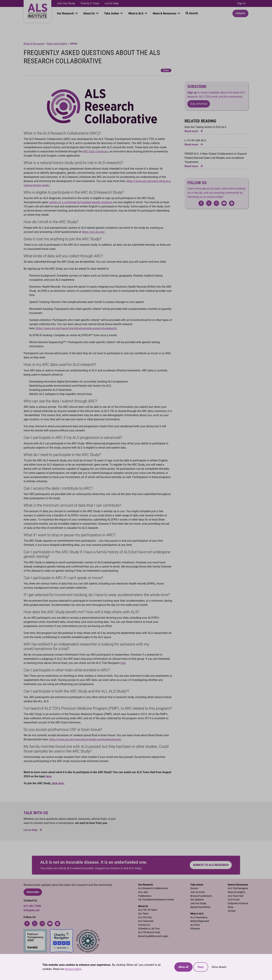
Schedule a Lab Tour (149, 929)
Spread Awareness (200, 907)
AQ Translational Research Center (156, 900)
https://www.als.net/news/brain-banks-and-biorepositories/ (85, 739)
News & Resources (165, 13)
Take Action (112, 13)
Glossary (195, 929)
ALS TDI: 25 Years (148, 910)
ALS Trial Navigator (238, 888)
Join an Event (198, 892)
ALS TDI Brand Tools (149, 932)
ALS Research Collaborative (153, 888)
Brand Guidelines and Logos (153, 936)
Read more (194, 131)
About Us (89, 13)
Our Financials (146, 921)
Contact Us (144, 925)
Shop (231, 907)
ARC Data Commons (95, 151)
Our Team (143, 914)
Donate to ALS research (211, 865)
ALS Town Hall (235, 896)
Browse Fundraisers (201, 896)
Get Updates (197, 900)
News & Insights (236, 892)
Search (192, 13)
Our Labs (143, 892)
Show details (219, 967)
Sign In (241, 3)
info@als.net (31, 910)
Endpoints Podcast (238, 903)
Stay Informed (199, 104)
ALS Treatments (199, 917)
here (123, 663)
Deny (201, 967)
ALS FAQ (195, 925)
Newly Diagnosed (200, 921)
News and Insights (57, 44)
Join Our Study (66, 3)
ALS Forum (234, 900)
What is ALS (136, 13)
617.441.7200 (32, 906)
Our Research (66, 13)
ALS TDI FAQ (145, 917)
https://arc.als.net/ (93, 232)
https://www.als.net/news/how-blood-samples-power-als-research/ (76, 328)
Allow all (183, 967)
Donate (240, 13)
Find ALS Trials (90, 3)
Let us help (33, 830)
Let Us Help (112, 3)
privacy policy (73, 969)
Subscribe (33, 892)
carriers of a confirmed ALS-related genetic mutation (81, 202)
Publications (145, 896)
